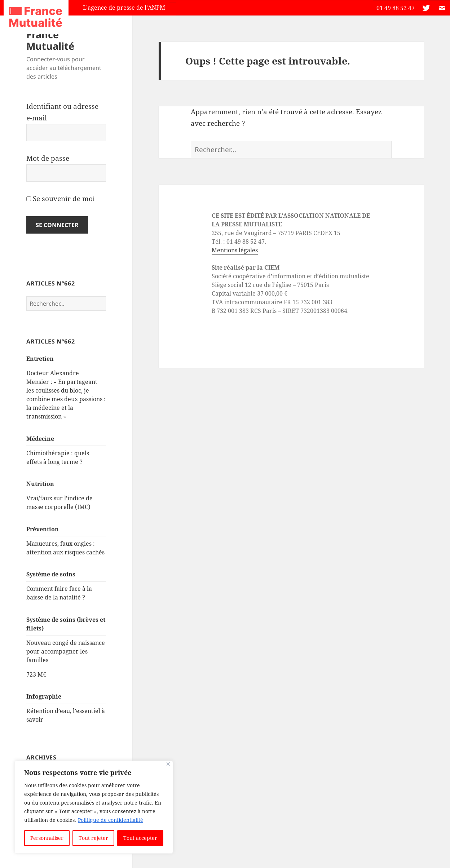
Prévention (43, 529)
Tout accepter (140, 838)
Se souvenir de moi (61, 199)
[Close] (168, 764)
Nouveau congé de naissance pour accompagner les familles (66, 651)
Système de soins (51, 574)
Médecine (40, 439)
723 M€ (36, 674)
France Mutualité (50, 40)
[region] (94, 807)
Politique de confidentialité (111, 820)
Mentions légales (235, 250)
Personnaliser (47, 838)
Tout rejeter (93, 838)
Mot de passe (48, 158)
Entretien (40, 359)
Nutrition (40, 484)
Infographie (44, 696)
